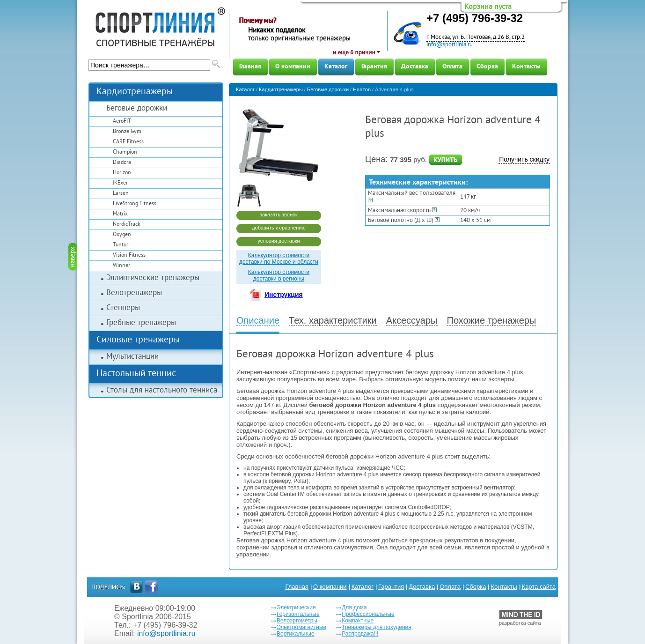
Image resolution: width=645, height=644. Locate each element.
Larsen (121, 194)
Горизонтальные (298, 614)
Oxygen (122, 235)
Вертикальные (296, 634)
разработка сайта (521, 618)
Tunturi (121, 245)
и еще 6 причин (354, 52)
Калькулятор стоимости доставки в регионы (279, 275)
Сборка (487, 67)
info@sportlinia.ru (450, 45)
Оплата (452, 67)
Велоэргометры (297, 621)
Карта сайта (539, 587)
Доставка (415, 67)
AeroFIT (122, 122)
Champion (125, 152)
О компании (293, 67)
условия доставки (279, 241)
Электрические (296, 607)
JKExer (120, 183)
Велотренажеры (134, 293)
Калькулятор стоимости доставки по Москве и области (279, 259)
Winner (121, 266)
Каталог (336, 67)
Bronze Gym (127, 132)
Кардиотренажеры (135, 92)
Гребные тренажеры (141, 323)
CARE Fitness (128, 142)
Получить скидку (524, 159)
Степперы (123, 308)
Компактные (358, 621)
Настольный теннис (136, 374)
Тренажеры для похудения (377, 627)
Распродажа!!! (360, 634)
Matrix (120, 214)
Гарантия (374, 67)
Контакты (526, 67)
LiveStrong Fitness (135, 204)
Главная (250, 67)
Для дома (354, 607)
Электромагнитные (301, 627)
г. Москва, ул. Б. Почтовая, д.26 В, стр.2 (476, 37)
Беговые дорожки (137, 109)
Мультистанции (132, 357)
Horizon (122, 173)
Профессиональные (368, 614)
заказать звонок (279, 215)
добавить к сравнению (279, 228)
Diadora (122, 163)
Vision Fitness (129, 255)
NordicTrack (127, 225)
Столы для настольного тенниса (162, 391)
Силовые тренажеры (138, 340)
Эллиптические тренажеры (153, 278)
